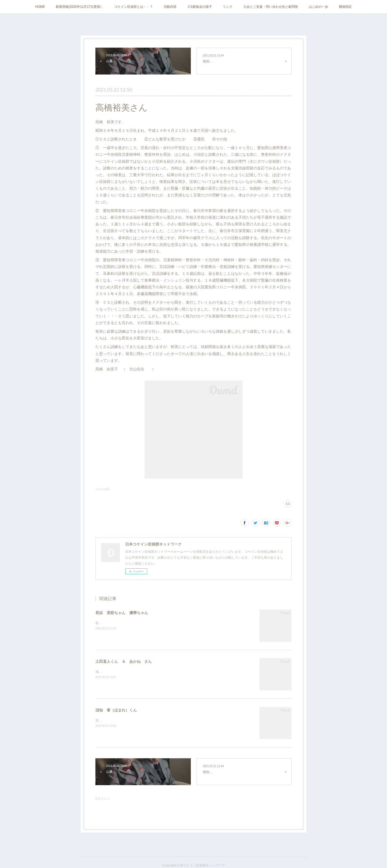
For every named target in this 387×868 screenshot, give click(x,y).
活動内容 (170, 7)
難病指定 (345, 7)
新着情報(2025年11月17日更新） (79, 7)
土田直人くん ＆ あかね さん (124, 661)
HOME (40, 7)
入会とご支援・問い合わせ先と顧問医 (271, 7)
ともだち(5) (102, 489)
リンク (228, 7)
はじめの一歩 (318, 7)
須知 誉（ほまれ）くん (116, 710)
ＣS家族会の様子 (200, 7)
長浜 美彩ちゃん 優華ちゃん (122, 613)
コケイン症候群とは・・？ (134, 7)
